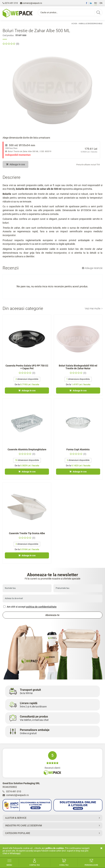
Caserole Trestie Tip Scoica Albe (27, 533)
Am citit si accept (30, 607)
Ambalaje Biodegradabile (90, 24)
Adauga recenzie (92, 268)
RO (96, 3)
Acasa (74, 24)
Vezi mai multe (94, 308)
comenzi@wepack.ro (31, 3)
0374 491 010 (10, 3)
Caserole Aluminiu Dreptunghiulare (27, 449)
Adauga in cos (15, 164)
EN (101, 3)
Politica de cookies (55, 848)
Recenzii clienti (53, 763)
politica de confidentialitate (41, 607)
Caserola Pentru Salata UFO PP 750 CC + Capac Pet (27, 367)
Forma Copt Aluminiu (78, 449)
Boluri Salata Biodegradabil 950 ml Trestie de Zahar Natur (78, 367)
